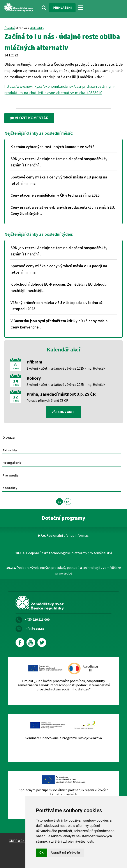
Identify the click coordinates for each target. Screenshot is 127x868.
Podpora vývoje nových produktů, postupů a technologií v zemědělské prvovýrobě (64, 570)
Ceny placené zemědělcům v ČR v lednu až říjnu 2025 (55, 195)
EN (68, 502)
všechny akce (63, 412)
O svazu (9, 437)
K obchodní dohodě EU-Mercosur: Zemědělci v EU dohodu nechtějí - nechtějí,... (58, 287)
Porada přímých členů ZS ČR (47, 400)
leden (16, 369)
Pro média (11, 475)
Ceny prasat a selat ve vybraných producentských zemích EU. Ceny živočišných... (63, 210)
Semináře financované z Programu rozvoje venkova (64, 738)
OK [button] (41, 852)
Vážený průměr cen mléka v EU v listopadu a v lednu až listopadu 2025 (56, 306)
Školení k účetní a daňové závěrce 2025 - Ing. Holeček (66, 368)
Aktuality (37, 28)
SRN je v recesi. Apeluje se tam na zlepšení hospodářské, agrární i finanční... (59, 162)
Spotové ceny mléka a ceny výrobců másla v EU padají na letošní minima (59, 180)
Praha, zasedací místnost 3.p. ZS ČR (61, 394)
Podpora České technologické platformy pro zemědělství (64, 553)
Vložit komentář (29, 118)
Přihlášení (62, 7)
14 (16, 381)
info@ (34, 629)
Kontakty (10, 488)
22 (16, 397)
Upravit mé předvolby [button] (66, 852)
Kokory (34, 378)
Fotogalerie (12, 463)
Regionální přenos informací (64, 535)
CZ (59, 502)
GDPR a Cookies (21, 841)
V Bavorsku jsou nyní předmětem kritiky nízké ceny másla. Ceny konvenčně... (59, 324)
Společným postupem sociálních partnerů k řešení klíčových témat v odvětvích (64, 792)
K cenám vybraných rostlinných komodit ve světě (52, 147)
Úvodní (10, 28)
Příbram (34, 362)
